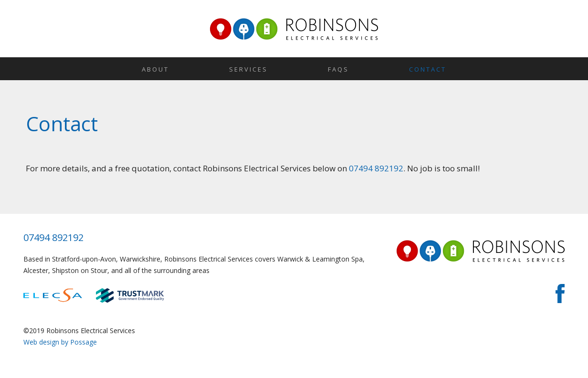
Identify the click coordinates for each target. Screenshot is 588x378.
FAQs (338, 69)
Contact (428, 69)
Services (248, 69)
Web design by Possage (60, 342)
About (155, 69)
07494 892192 (376, 168)
